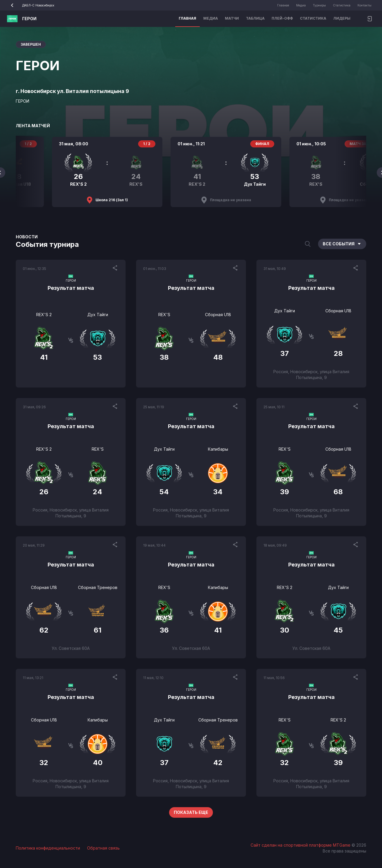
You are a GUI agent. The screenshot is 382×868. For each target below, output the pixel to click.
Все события (342, 244)
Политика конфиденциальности (48, 848)
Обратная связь (103, 848)
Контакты (364, 5)
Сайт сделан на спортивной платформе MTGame (301, 845)
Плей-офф (282, 18)
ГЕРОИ (29, 19)
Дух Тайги (98, 315)
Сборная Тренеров (98, 587)
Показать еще (191, 812)
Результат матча (71, 288)
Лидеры (342, 18)
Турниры (319, 5)
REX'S (164, 315)
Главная (283, 5)
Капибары (218, 449)
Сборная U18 (218, 315)
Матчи (232, 18)
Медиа (301, 5)
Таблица (255, 18)
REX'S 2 (44, 315)
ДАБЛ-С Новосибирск (31, 5)
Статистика (342, 5)
